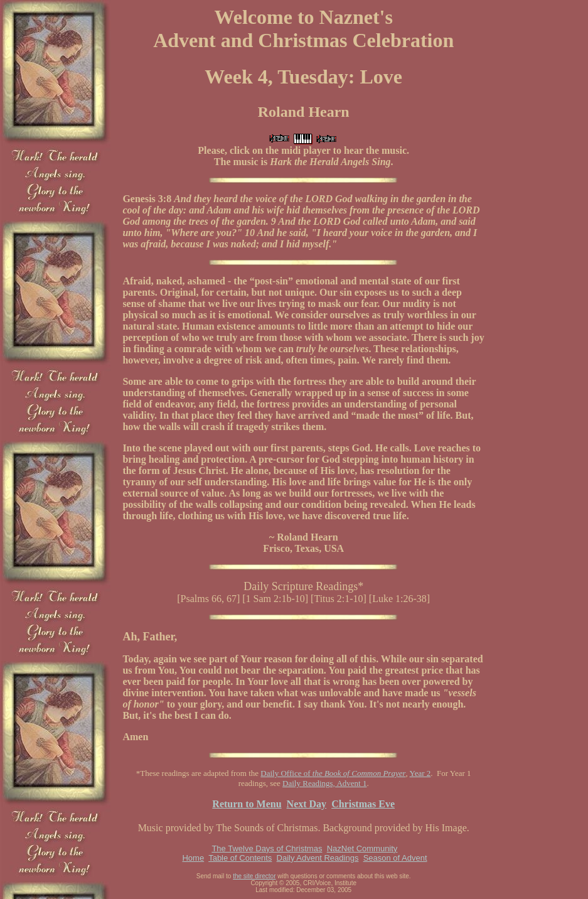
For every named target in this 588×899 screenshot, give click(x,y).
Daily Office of (333, 773)
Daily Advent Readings (318, 858)
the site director (254, 876)
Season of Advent (395, 858)
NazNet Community (362, 848)
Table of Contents (240, 858)
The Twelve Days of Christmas (267, 848)
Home (193, 858)
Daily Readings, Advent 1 (324, 783)
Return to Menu (247, 804)
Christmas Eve (363, 804)
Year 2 (420, 773)
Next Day (307, 804)
